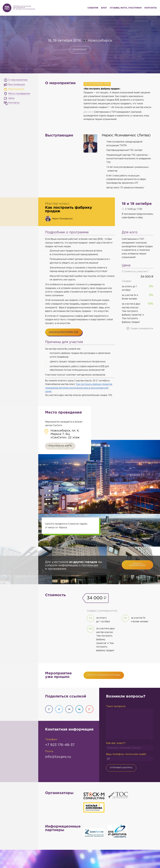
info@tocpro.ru (58, 757)
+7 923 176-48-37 (60, 745)
